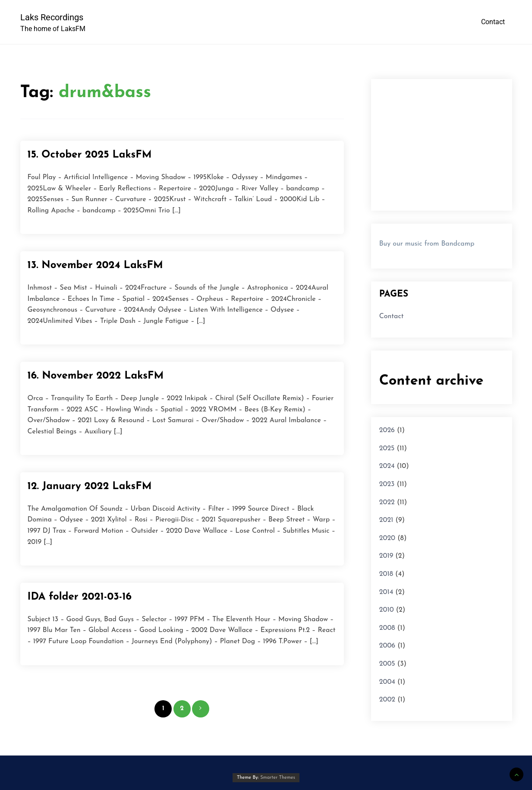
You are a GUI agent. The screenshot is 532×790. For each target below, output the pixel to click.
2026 (387, 430)
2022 (387, 502)
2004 (387, 682)
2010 (387, 610)
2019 (386, 556)
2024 (387, 466)
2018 (386, 574)
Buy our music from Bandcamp (427, 244)
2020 (387, 538)
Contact (493, 22)
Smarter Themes (278, 778)
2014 (386, 592)
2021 (386, 520)
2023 (387, 484)
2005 (387, 664)
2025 (387, 449)
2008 (387, 628)
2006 (387, 646)
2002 (387, 700)
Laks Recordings (52, 17)
